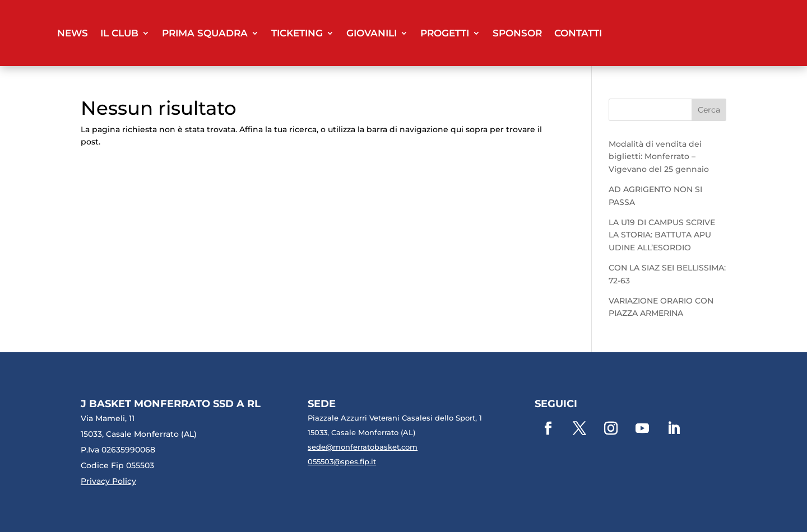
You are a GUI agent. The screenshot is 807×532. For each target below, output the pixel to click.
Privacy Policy (108, 481)
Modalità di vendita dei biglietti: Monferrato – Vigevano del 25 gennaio (659, 157)
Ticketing (297, 33)
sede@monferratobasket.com (363, 447)
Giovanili (372, 33)
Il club (119, 33)
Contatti (578, 33)
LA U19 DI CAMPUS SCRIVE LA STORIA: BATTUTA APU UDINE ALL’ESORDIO (662, 235)
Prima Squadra (205, 33)
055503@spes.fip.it (342, 461)
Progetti (445, 33)
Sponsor (517, 33)
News (73, 33)
